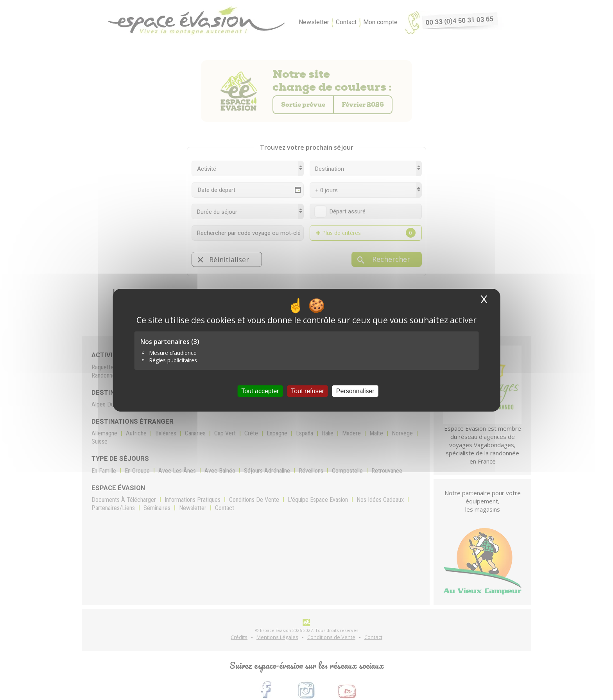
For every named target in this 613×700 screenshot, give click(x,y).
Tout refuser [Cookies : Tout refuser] (307, 391)
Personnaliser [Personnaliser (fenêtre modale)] (355, 391)
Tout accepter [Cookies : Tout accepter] (260, 391)
